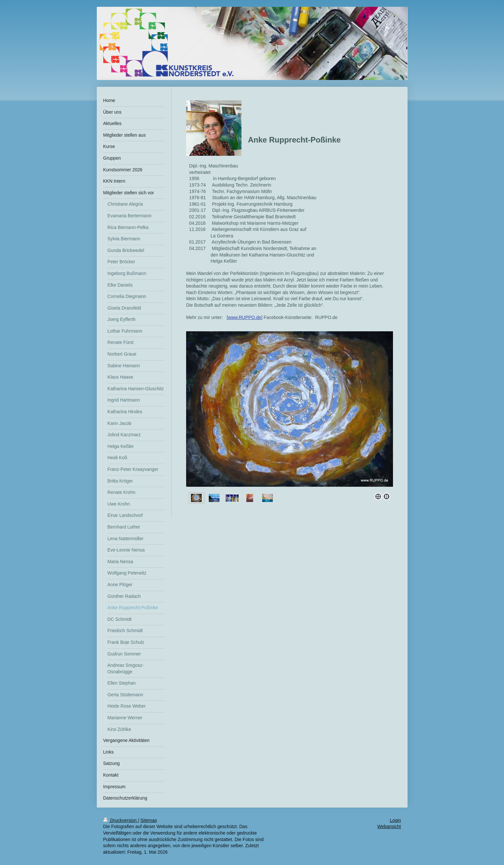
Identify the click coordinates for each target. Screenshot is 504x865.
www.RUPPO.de (245, 317)
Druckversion (121, 820)
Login (395, 820)
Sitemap (149, 820)
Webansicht (389, 826)
